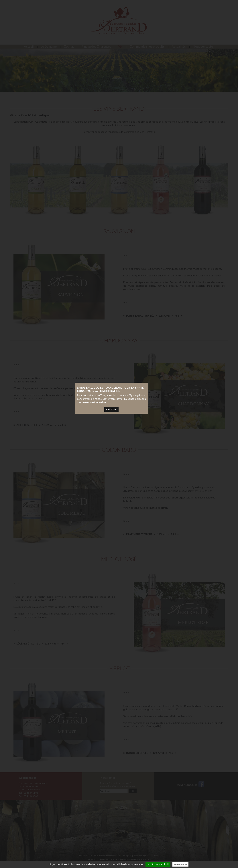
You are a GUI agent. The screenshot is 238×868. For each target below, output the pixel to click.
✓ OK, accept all (158, 864)
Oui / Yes (119, 448)
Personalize (180, 864)
